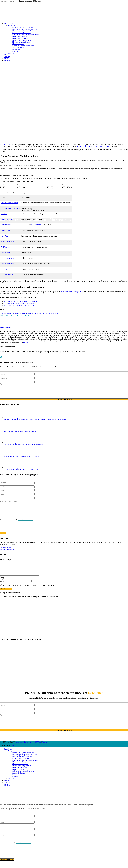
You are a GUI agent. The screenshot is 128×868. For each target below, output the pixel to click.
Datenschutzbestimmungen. (26, 526)
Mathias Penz (7, 225)
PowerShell (34, 316)
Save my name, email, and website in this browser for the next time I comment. (28, 594)
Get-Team (4, 217)
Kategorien (12, 759)
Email (3, 588)
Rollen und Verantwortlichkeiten (23, 780)
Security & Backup (19, 782)
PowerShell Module (44, 316)
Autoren (11, 787)
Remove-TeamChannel (8, 261)
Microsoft (3, 215)
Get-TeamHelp (6, 228)
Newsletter (46, 751)
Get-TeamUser (6, 234)
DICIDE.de (37, 751)
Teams (30, 215)
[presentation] (16, 396)
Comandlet (4, 316)
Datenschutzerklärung (12, 389)
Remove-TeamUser (7, 267)
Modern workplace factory (21, 776)
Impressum (19, 751)
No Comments (36, 225)
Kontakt (7, 793)
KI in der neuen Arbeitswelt (21, 767)
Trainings (7, 791)
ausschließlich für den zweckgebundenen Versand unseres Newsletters (43, 389)
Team (26, 215)
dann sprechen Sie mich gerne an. (72, 295)
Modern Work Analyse (20, 771)
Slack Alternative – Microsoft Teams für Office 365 (21, 305)
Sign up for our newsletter (11, 601)
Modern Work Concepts (20, 772)
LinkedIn (26, 346)
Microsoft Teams (12, 215)
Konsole (10, 316)
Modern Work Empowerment (22, 774)
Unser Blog (8, 758)
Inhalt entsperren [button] (6, 554)
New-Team (5, 239)
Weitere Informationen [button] (7, 556)
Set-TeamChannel (7, 278)
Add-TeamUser (6, 250)
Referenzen (16, 783)
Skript (53, 316)
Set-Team (4, 272)
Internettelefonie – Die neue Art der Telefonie (19, 308)
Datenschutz (28, 751)
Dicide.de (7, 795)
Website (3, 590)
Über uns (15, 785)
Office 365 (21, 215)
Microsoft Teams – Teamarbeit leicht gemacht (19, 306)
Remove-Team (6, 256)
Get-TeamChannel (7, 222)
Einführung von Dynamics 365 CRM (24, 763)
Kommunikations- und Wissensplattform (26, 769)
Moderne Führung (18, 778)
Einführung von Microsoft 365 (22, 765)
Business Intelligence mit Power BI (24, 761)
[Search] (9, 1)
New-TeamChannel (7, 245)
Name (3, 586)
